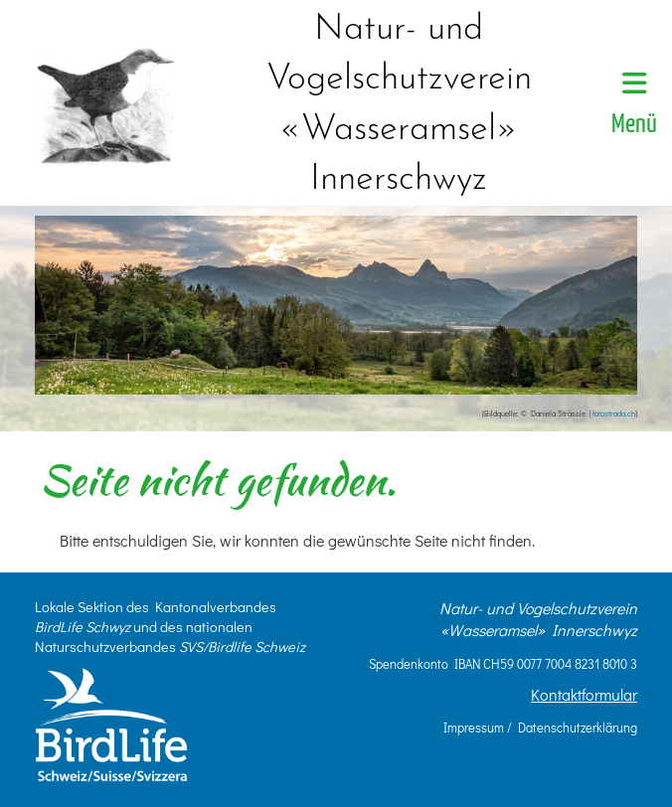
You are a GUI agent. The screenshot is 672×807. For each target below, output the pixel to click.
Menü (634, 104)
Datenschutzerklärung (578, 727)
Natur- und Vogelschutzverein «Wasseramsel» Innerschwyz (399, 105)
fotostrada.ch (614, 413)
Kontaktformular (584, 694)
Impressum (474, 727)
